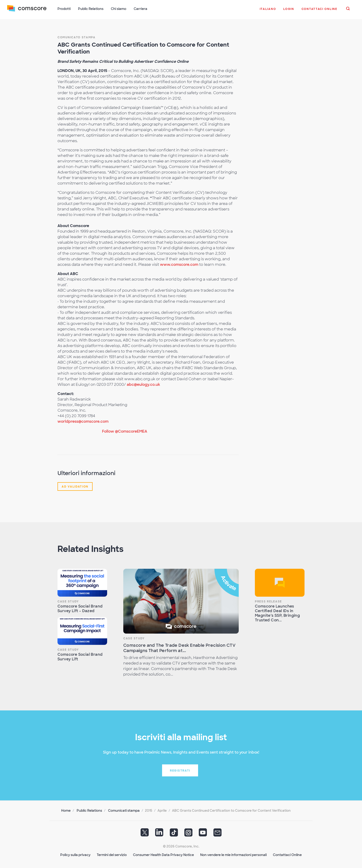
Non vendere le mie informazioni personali (233, 854)
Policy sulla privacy (75, 854)
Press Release (268, 601)
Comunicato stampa (77, 37)
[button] (268, 11)
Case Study (68, 601)
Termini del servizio (112, 854)
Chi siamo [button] (119, 9)
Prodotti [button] (64, 9)
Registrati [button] (180, 770)
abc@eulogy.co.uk (143, 384)
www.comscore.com (179, 264)
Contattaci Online (287, 854)
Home (66, 810)
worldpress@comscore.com (83, 421)
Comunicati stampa (124, 810)
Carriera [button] (141, 9)
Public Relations (89, 810)
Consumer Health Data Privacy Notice (163, 854)
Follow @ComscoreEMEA (125, 431)
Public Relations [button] (91, 9)
